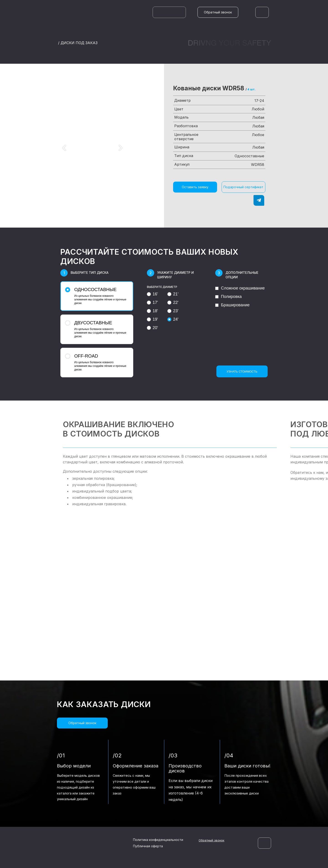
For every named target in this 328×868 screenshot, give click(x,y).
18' (152, 311)
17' (152, 302)
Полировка (228, 297)
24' (173, 319)
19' (152, 319)
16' (152, 294)
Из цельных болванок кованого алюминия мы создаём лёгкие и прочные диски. (96, 296)
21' (173, 294)
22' (173, 302)
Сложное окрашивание (240, 288)
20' (152, 328)
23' (173, 311)
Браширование (232, 305)
